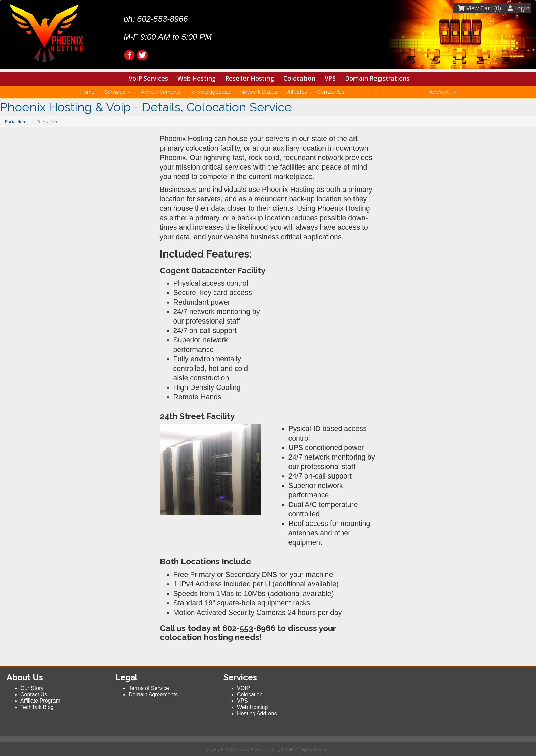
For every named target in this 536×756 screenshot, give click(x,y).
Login (519, 8)
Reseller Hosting (250, 78)
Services (118, 92)
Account (443, 92)
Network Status (259, 92)
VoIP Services (148, 78)
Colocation (299, 78)
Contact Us (330, 92)
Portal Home (17, 122)
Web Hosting (197, 78)
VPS (330, 78)
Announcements (161, 92)
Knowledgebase (210, 92)
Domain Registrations (377, 78)
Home (87, 92)
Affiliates (297, 92)
